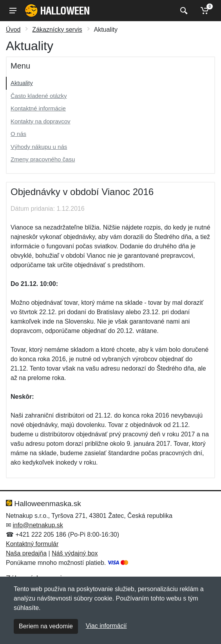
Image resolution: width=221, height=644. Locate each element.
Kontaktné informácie (38, 108)
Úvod (13, 30)
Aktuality (22, 83)
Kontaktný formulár (32, 544)
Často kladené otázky (39, 96)
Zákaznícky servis (57, 30)
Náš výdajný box (75, 553)
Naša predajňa (26, 553)
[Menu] (13, 11)
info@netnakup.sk (38, 525)
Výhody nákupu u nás (39, 147)
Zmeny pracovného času (43, 159)
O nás (18, 134)
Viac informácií (106, 626)
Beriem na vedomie (46, 626)
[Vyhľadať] (183, 11)
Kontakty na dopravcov (41, 121)
